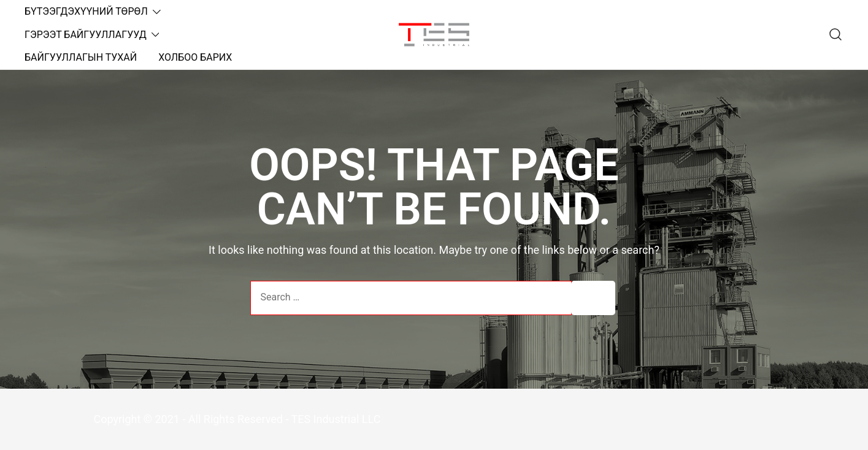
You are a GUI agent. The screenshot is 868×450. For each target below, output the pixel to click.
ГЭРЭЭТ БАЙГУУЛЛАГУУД (86, 35)
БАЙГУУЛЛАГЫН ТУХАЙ (81, 57)
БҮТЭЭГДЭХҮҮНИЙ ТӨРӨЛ (86, 11)
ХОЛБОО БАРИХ (195, 57)
